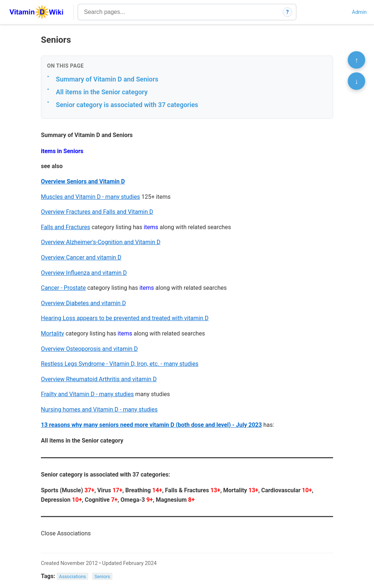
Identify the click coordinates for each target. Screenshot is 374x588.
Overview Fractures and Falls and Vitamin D (97, 212)
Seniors (102, 576)
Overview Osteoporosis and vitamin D (89, 349)
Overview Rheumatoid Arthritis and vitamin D (99, 379)
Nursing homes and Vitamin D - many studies (99, 409)
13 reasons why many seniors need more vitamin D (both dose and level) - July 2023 (151, 425)
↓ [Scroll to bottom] (356, 81)
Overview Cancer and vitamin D (81, 257)
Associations (73, 576)
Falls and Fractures (66, 227)
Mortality (52, 333)
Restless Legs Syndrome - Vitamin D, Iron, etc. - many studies (120, 364)
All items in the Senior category (102, 92)
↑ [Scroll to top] (356, 60)
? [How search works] (288, 12)
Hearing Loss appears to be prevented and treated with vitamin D (125, 318)
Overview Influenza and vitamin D (84, 273)
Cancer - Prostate (63, 288)
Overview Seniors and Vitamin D (83, 181)
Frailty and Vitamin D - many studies (87, 394)
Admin (359, 12)
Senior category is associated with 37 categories (127, 105)
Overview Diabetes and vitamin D (83, 303)
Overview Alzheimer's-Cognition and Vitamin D (101, 242)
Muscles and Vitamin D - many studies (90, 197)
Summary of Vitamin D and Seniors (107, 79)
